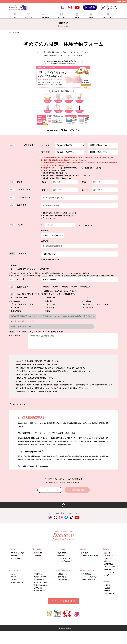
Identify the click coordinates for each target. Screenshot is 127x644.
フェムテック (109, 561)
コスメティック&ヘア (111, 569)
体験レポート (62, 558)
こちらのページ (83, 168)
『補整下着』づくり (17, 558)
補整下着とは (38, 577)
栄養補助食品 (109, 567)
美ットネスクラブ (40, 593)
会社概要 (107, 591)
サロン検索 (84, 555)
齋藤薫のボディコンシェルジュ (44, 579)
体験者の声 (38, 558)
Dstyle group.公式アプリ (51, 516)
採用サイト (67, 516)
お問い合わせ (62, 579)
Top (10, 33)
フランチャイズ (109, 596)
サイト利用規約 (86, 577)
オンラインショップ (95, 516)
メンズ (106, 578)
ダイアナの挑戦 (15, 561)
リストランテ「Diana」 (41, 585)
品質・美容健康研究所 (41, 588)
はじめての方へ (62, 555)
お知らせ (13, 577)
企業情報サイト (109, 588)
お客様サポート (62, 577)
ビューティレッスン (64, 561)
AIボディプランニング (64, 564)
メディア (13, 579)
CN (115, 6)
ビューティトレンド (40, 582)
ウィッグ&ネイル (110, 572)
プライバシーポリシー (88, 582)
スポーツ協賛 (79, 516)
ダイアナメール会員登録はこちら (63, 603)
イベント (13, 582)
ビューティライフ (110, 575)
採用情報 (107, 593)
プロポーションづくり (17, 555)
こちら (25, 276)
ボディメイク (109, 564)
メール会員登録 (62, 582)
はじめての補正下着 (17, 585)
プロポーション (109, 558)
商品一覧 (107, 555)
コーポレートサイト (32, 516)
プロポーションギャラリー (54, 276)
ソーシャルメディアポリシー (90, 579)
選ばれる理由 (38, 555)
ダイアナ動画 (38, 591)
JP (111, 6)
